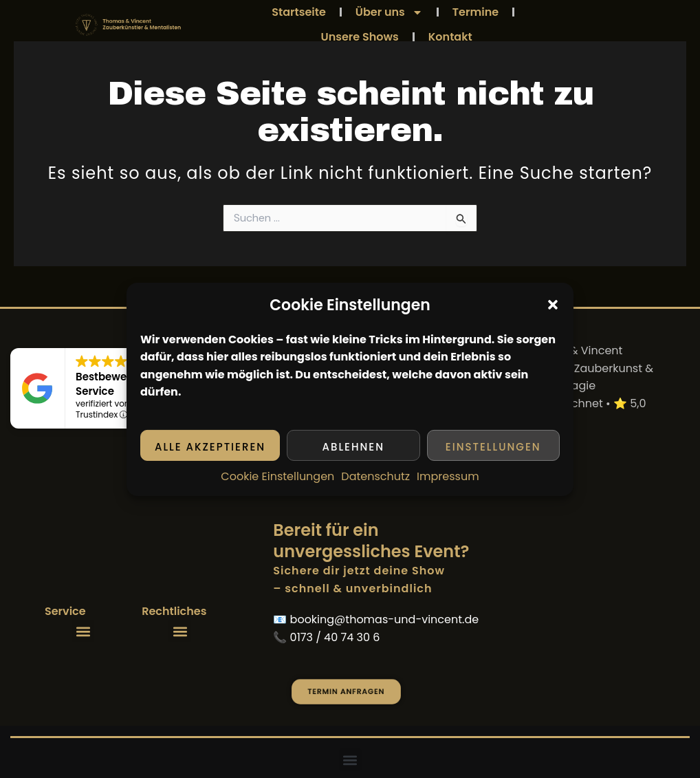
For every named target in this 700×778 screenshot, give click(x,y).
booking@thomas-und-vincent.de (385, 619)
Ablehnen (354, 447)
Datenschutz (375, 476)
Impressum (448, 476)
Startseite (299, 12)
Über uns (389, 12)
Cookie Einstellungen (277, 476)
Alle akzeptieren (210, 447)
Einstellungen (493, 447)
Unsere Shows (360, 37)
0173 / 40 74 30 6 (335, 637)
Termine (475, 12)
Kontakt (450, 37)
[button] (553, 305)
